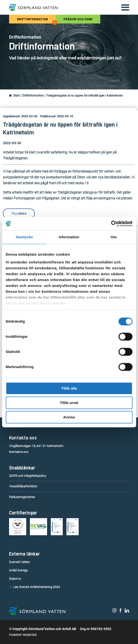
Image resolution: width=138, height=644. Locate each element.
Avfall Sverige (18, 570)
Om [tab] (114, 237)
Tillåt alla (69, 388)
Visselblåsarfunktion (23, 486)
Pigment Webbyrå (23, 635)
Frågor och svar (78, 19)
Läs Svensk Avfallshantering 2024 (37, 587)
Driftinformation (36, 20)
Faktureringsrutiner (22, 497)
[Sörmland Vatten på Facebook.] (120, 611)
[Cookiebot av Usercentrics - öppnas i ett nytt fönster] (111, 224)
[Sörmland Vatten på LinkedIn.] (127, 611)
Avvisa (69, 417)
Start (16, 96)
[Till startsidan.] (33, 7)
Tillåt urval (69, 403)
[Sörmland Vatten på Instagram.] (114, 611)
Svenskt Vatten (19, 562)
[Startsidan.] (10, 96)
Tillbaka (19, 213)
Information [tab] (69, 237)
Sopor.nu (15, 579)
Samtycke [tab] (24, 237)
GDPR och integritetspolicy (28, 476)
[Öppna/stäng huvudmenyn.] (123, 7)
